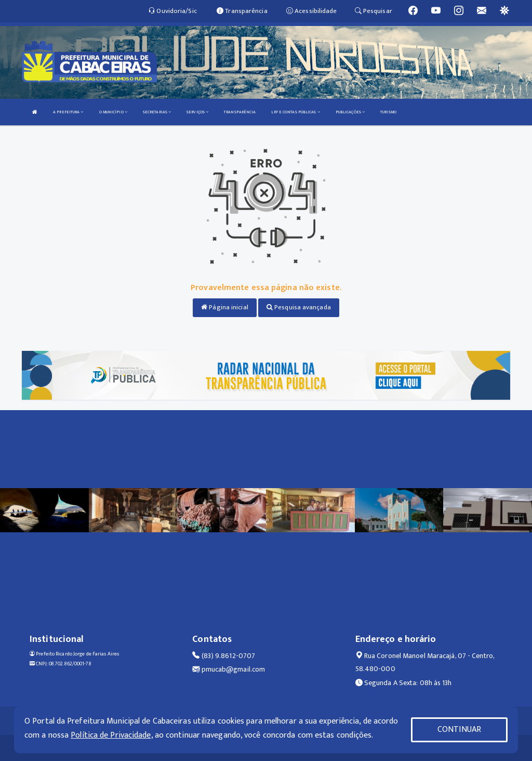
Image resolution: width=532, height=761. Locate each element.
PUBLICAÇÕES (350, 112)
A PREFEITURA (68, 112)
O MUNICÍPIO (113, 112)
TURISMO (388, 112)
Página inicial (225, 307)
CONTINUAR (459, 730)
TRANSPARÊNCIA (240, 112)
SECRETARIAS (157, 112)
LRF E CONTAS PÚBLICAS (295, 112)
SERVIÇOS (197, 112)
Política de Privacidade (111, 735)
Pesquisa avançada (299, 307)
